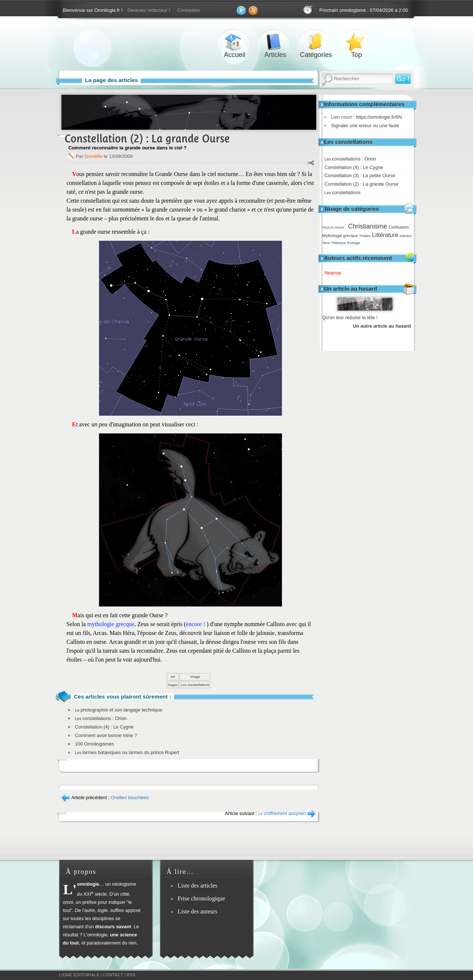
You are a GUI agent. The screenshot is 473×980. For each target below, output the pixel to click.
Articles (275, 42)
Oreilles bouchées (130, 797)
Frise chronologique (201, 898)
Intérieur (406, 236)
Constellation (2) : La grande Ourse (364, 184)
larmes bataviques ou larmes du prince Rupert (127, 752)
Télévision (338, 243)
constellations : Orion (353, 159)
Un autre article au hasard (382, 326)
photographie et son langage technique (119, 710)
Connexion (189, 10)
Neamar (336, 273)
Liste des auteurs (198, 911)
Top (357, 42)
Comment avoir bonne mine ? (106, 735)
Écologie (354, 243)
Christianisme (368, 226)
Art (173, 677)
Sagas (173, 685)
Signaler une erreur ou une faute (363, 126)
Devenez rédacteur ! (149, 10)
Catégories (316, 42)
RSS (131, 975)
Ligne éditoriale (79, 975)
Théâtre (365, 236)
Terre (326, 243)
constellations (345, 192)
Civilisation (399, 227)
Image (195, 677)
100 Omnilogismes (95, 744)
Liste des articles (198, 886)
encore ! (196, 624)
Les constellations (195, 685)
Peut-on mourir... (334, 227)
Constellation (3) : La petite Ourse (362, 175)
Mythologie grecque (340, 236)
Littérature (385, 235)
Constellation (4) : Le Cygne (356, 167)
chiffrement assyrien (282, 813)
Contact (113, 975)
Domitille (93, 156)
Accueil (235, 42)
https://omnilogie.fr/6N (377, 117)
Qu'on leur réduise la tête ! (350, 317)
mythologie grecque (111, 624)
